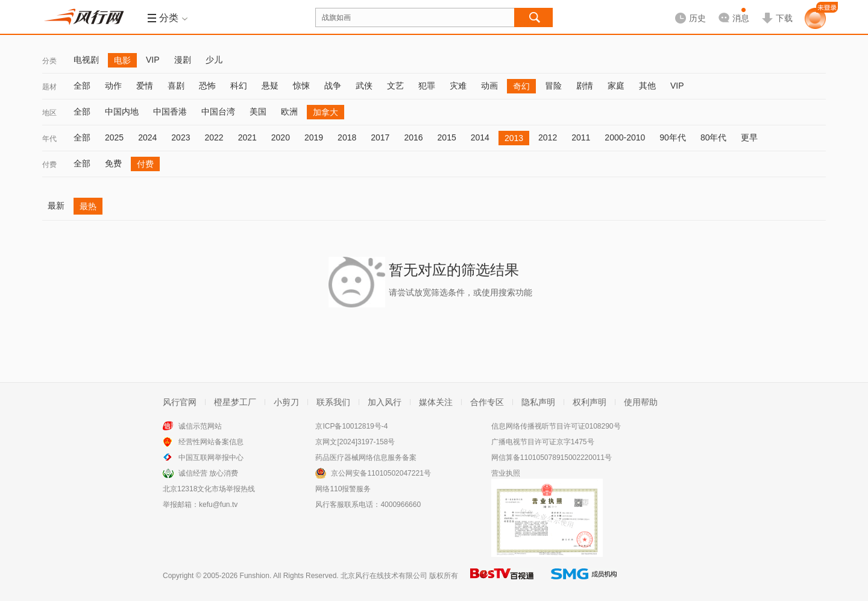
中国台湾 (218, 112)
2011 (581, 137)
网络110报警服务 (343, 489)
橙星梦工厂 (235, 402)
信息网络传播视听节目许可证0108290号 (556, 426)
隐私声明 (538, 402)
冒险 (553, 86)
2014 (480, 137)
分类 (49, 61)
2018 (347, 137)
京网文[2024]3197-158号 (355, 442)
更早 (749, 137)
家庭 (616, 86)
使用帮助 (641, 402)
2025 (114, 137)
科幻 (239, 86)
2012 (548, 137)
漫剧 (183, 60)
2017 (380, 137)
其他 (647, 86)
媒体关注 (436, 402)
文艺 (395, 86)
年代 (49, 139)
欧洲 (289, 112)
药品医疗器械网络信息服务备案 (366, 458)
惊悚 (301, 86)
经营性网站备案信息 (211, 442)
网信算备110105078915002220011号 (552, 458)
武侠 (364, 86)
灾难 (458, 86)
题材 (49, 87)
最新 (56, 206)
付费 (49, 165)
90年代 (673, 137)
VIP (153, 60)
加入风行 (385, 402)
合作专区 (487, 402)
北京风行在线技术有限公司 (384, 576)
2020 (281, 137)
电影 (122, 60)
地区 (49, 113)
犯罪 (427, 86)
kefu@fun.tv (218, 505)
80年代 (714, 137)
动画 (489, 86)
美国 (258, 112)
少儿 (214, 60)
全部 (82, 86)
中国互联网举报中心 (211, 458)
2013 (514, 138)
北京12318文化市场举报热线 (209, 489)
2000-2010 (625, 137)
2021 (247, 137)
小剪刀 (286, 402)
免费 (113, 163)
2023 (181, 137)
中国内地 (122, 112)
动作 (113, 86)
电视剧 (86, 60)
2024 (147, 137)
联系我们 (333, 402)
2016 (413, 137)
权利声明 (590, 402)
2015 (447, 137)
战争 (333, 86)
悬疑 (270, 86)
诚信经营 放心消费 (208, 473)
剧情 (585, 86)
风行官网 (180, 402)
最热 (88, 206)
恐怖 (207, 86)
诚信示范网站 (200, 426)
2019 (314, 137)
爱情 (145, 86)
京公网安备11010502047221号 (381, 473)
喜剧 (176, 86)
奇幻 (521, 86)
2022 (214, 137)
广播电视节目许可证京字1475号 (543, 442)
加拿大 (325, 112)
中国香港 (170, 112)
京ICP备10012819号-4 (351, 426)
